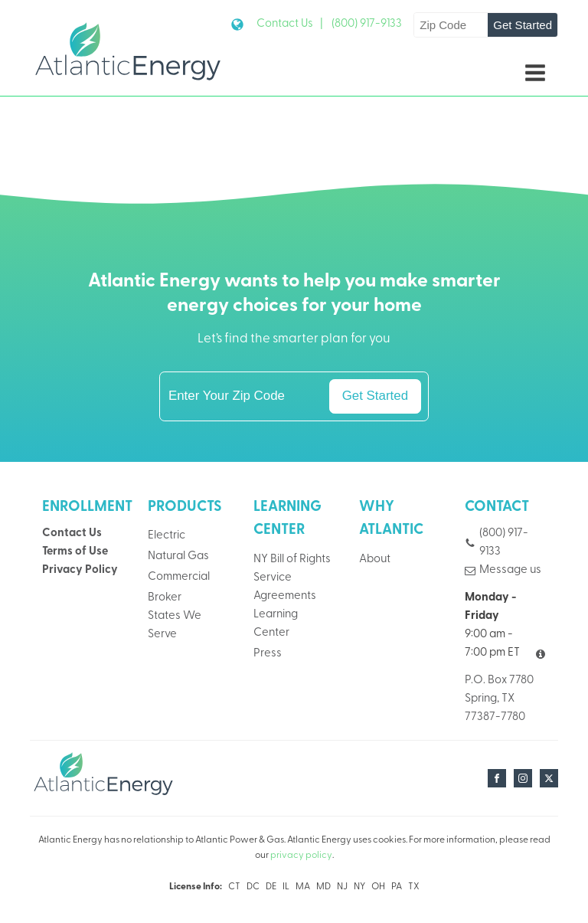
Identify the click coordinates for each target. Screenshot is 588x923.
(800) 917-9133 (367, 24)
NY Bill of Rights (292, 560)
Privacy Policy (80, 570)
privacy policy (301, 856)
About (375, 560)
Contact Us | (290, 24)
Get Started (523, 25)
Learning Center (276, 624)
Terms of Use (75, 552)
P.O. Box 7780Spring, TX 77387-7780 (499, 699)
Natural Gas (178, 556)
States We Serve (175, 625)
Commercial (179, 577)
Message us (510, 570)
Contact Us (72, 534)
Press (268, 654)
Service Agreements (285, 587)
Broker (165, 598)
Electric (167, 536)
